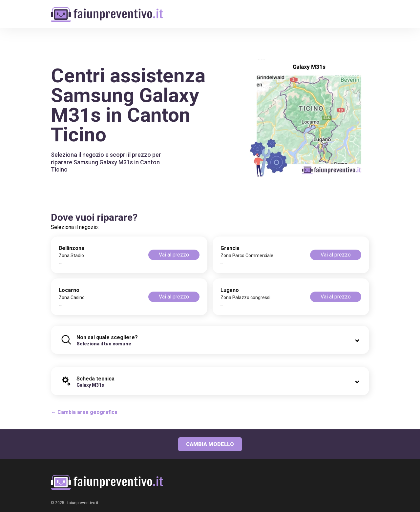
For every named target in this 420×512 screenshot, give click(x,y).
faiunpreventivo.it (83, 503)
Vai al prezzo (174, 255)
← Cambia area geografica (84, 412)
